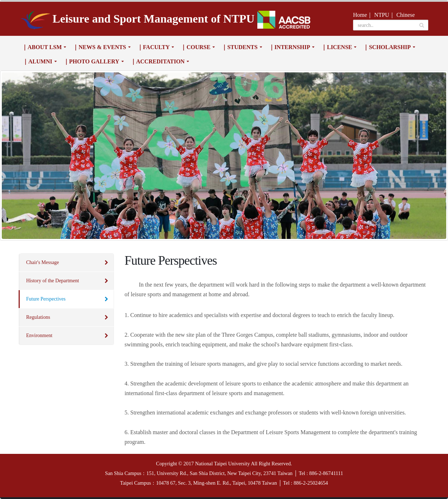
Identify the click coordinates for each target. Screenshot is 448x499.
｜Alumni (37, 61)
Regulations (38, 317)
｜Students (239, 47)
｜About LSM (42, 47)
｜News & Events (99, 47)
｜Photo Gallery (91, 61)
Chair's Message (43, 262)
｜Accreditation (158, 61)
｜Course (196, 47)
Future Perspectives (46, 299)
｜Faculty (154, 47)
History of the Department (53, 281)
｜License (337, 47)
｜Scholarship (387, 47)
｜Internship (290, 47)
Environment (39, 335)
